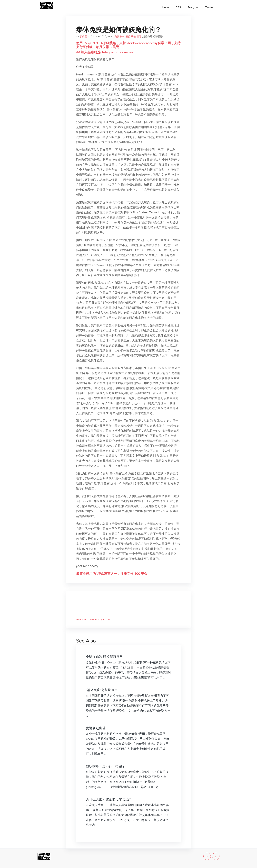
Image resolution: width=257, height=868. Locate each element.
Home (166, 7)
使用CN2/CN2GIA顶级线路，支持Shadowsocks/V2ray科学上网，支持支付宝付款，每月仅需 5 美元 (128, 45)
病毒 (139, 36)
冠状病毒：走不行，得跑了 (106, 766)
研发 (134, 36)
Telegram (193, 7)
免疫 (117, 36)
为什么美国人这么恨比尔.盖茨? (108, 799)
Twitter (209, 7)
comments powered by (94, 619)
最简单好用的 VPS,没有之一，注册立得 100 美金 (112, 574)
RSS (178, 7)
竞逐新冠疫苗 (96, 728)
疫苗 (128, 36)
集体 (122, 36)
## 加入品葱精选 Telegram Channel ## (105, 52)
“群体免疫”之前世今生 (102, 690)
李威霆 (83, 36)
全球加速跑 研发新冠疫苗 (104, 657)
